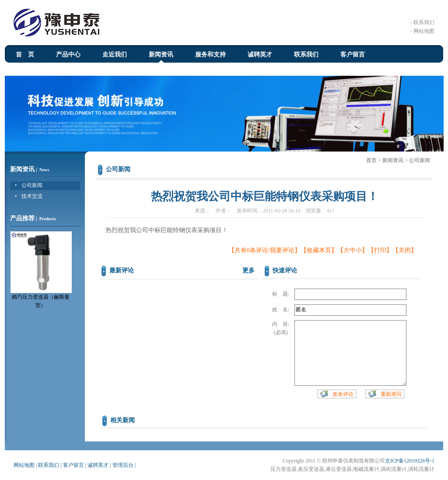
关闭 (405, 250)
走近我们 (115, 55)
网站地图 (24, 465)
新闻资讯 (161, 55)
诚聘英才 (260, 55)
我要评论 (282, 250)
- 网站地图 (422, 31)
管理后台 (123, 465)
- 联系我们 (422, 22)
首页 (371, 160)
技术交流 (32, 196)
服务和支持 (210, 55)
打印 (380, 250)
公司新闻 (32, 185)
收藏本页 (319, 250)
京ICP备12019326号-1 (410, 461)
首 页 (25, 55)
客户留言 (353, 55)
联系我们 (306, 55)
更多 (248, 270)
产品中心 (68, 55)
